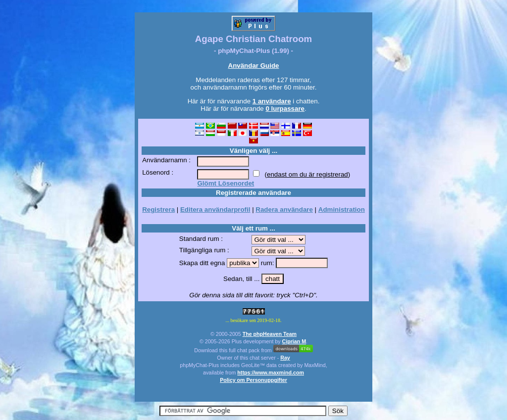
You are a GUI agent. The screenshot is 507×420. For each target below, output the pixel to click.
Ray (285, 358)
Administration (342, 210)
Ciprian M (294, 341)
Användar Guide (254, 66)
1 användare (272, 101)
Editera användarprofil (215, 210)
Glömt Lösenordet (226, 183)
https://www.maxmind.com (271, 373)
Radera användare (284, 210)
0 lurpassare (285, 109)
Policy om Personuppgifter (253, 380)
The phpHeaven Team (270, 334)
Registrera (158, 210)
